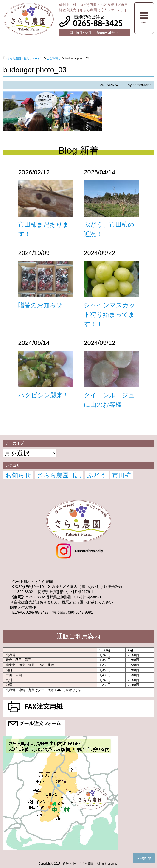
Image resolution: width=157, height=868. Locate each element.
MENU (144, 17)
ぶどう (97, 475)
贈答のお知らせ (40, 305)
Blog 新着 (78, 150)
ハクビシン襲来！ (43, 395)
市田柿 (122, 475)
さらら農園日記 (59, 475)
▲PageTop (144, 858)
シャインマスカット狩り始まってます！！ (109, 315)
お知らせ (18, 475)
